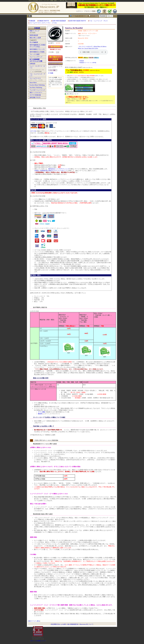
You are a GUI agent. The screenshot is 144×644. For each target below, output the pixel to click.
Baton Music (33, 83)
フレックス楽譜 (34, 54)
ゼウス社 (33, 131)
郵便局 (40, 414)
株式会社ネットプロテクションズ (59, 169)
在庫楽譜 (32, 64)
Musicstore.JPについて (86, 624)
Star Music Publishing (36, 88)
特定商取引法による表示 (59, 624)
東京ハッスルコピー (36, 93)
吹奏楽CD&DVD (44, 21)
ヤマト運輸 (41, 412)
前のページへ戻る (34, 621)
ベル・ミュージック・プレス (98, 21)
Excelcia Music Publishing (37, 85)
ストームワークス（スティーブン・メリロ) (43, 23)
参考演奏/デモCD (35, 98)
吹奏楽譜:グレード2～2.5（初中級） (88, 63)
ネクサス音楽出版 (35, 95)
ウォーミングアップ (36, 57)
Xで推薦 (51, 73)
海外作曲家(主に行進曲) (37, 52)
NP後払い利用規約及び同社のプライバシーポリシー (51, 171)
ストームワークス (35, 78)
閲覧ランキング (34, 31)
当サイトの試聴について (38, 641)
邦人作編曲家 (34, 42)
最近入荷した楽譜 (35, 38)
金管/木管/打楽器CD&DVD (77, 21)
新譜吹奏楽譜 (34, 35)
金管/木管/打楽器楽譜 (59, 21)
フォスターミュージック (37, 90)
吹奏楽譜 (32, 21)
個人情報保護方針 (73, 624)
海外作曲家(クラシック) (37, 49)
